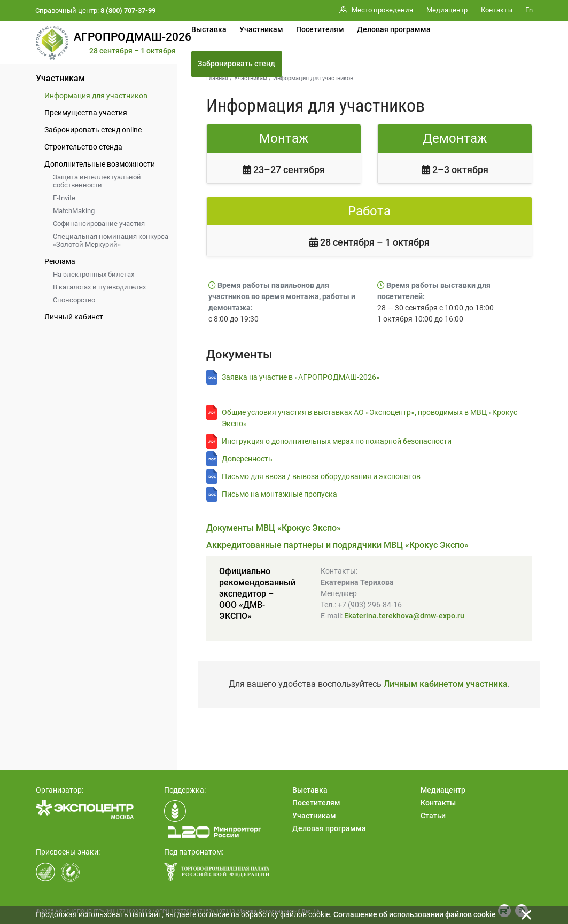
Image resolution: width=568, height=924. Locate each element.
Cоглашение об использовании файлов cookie (415, 914)
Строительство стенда (83, 147)
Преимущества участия (86, 113)
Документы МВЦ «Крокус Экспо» (274, 528)
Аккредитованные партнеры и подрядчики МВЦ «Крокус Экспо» (337, 545)
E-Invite (64, 198)
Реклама (60, 261)
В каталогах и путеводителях (99, 287)
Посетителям (320, 29)
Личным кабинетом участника (446, 684)
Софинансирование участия (99, 224)
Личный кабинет (74, 317)
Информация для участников (96, 96)
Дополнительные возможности (100, 164)
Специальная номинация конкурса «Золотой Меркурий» (111, 240)
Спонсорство (74, 300)
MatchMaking (74, 211)
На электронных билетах (94, 274)
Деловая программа (394, 29)
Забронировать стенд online (93, 130)
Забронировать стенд (236, 64)
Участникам (261, 29)
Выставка (209, 29)
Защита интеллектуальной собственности (97, 181)
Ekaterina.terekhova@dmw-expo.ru (404, 616)
